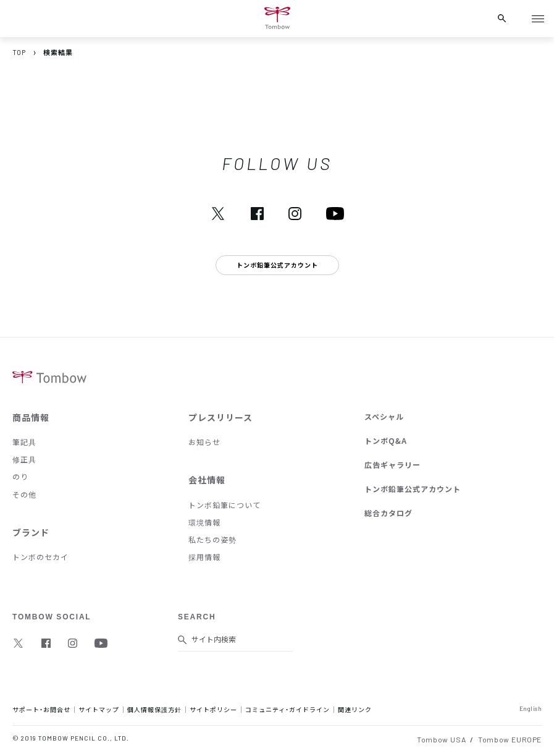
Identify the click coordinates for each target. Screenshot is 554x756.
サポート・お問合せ (41, 709)
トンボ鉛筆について (225, 505)
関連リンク (355, 709)
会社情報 (207, 480)
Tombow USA (441, 739)
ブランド (31, 532)
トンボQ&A (386, 441)
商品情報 (31, 417)
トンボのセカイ (40, 557)
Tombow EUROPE (510, 739)
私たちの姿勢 (212, 540)
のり (20, 477)
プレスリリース (220, 417)
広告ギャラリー (392, 465)
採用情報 (204, 557)
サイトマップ (99, 709)
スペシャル (384, 417)
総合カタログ (388, 513)
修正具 (24, 459)
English (531, 708)
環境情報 (204, 522)
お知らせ (204, 442)
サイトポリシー (213, 709)
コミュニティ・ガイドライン (287, 709)
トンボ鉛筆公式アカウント (413, 489)
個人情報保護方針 (154, 709)
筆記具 (24, 442)
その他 (24, 495)
